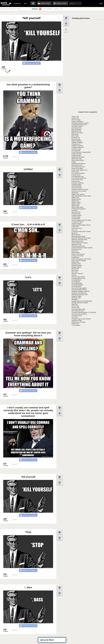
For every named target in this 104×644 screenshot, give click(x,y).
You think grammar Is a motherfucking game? (28, 86)
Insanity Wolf (76, 219)
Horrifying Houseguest (78, 209)
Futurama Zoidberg (78, 183)
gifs (61, 9)
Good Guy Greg (76, 188)
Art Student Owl (76, 128)
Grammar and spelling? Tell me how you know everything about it (28, 334)
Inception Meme (77, 215)
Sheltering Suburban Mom (80, 295)
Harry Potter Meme (77, 207)
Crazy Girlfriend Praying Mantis (81, 152)
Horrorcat (74, 210)
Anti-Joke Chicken (77, 126)
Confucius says (76, 149)
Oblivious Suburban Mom (79, 240)
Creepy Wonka (76, 155)
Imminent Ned (76, 214)
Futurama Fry (76, 181)
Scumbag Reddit (77, 283)
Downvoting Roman (78, 160)
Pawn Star (75, 251)
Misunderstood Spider (78, 236)
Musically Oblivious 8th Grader (81, 238)
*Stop (28, 532)
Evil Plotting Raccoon (78, 167)
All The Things (76, 120)
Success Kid (75, 308)
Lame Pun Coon (77, 228)
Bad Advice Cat (76, 131)
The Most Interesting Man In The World (84, 312)
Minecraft (74, 233)
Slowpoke (75, 299)
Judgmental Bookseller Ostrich (81, 225)
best (25, 4)
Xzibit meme (75, 324)
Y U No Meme (76, 325)
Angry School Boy (77, 121)
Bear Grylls (75, 134)
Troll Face (75, 317)
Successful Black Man (78, 309)
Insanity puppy (76, 217)
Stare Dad (75, 304)
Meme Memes (76, 235)
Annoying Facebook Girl (79, 125)
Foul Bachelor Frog (78, 176)
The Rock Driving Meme (79, 314)
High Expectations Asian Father (81, 196)
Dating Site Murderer (78, 157)
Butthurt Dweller (76, 141)
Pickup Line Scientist (78, 254)
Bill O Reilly (75, 136)
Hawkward (75, 193)
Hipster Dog (75, 201)
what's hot (17, 4)
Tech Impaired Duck (78, 311)
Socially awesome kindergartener (82, 301)
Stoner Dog (75, 306)
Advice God (75, 118)
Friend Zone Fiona (77, 180)
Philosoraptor (76, 253)
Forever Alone (76, 175)
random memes (33, 3)
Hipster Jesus (76, 204)
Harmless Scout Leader (79, 191)
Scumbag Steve (76, 287)
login (101, 4)
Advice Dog (75, 117)
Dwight (74, 162)
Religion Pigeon (76, 267)
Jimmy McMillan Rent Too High (81, 220)
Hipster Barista (76, 199)
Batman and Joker (77, 133)
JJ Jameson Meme (77, 222)
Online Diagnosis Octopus (80, 243)
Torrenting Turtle (77, 316)
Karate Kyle (75, 227)
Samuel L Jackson (77, 274)
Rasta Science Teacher (79, 261)
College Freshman (77, 146)
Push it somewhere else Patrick (81, 259)
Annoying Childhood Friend (80, 123)
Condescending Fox (78, 147)
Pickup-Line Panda (77, 256)
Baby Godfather (76, 130)
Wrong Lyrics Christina (79, 322)
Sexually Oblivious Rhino (79, 290)
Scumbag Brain (76, 280)
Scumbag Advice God (78, 278)
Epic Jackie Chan (77, 165)
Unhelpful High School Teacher (81, 319)
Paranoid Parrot (76, 249)
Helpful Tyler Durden (78, 194)
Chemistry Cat (76, 144)
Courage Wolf (76, 151)
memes (56, 9)
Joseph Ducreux (77, 223)
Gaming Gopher (77, 185)
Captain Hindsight (77, 142)
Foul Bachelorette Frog (79, 178)
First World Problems (78, 173)
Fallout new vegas (77, 168)
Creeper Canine (76, 154)
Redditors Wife (76, 264)
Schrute (74, 275)
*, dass (28, 587)
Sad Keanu (75, 270)
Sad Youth (75, 272)
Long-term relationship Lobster (81, 231)
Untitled (28, 169)
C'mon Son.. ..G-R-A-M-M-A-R (28, 224)
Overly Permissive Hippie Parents (82, 248)
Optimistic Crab (76, 244)
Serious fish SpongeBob (79, 288)
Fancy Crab (75, 172)
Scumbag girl (76, 282)
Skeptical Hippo (76, 296)
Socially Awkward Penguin (80, 303)
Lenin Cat (75, 230)
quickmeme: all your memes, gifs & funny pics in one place (6, 4)
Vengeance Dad (77, 320)
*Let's (28, 277)
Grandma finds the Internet (80, 189)
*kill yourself (28, 477)
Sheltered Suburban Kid (79, 293)
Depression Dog (77, 159)
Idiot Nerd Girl (76, 212)
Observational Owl (77, 241)
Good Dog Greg (76, 186)
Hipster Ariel (75, 197)
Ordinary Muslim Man (78, 246)
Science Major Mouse (78, 277)
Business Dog (76, 139)
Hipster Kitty (75, 206)
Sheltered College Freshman (80, 291)
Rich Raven (75, 269)
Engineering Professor (78, 164)
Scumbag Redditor (77, 285)
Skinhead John (76, 298)
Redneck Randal (77, 265)
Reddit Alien (75, 262)
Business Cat (76, 138)
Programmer (75, 257)
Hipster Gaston (76, 202)
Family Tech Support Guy (79, 170)
